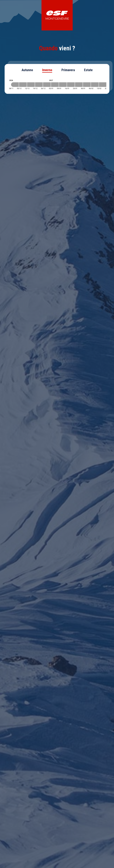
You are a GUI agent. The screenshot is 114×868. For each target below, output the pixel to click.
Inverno (47, 70)
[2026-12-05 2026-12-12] (23, 85)
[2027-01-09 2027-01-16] (63, 85)
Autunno (27, 70)
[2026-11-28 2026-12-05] (15, 85)
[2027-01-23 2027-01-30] (79, 85)
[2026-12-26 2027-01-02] (47, 85)
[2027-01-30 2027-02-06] (87, 85)
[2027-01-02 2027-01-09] (55, 85)
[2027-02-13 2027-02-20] (103, 85)
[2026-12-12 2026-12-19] (31, 85)
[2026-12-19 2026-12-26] (39, 85)
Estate (88, 70)
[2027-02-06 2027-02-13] (95, 85)
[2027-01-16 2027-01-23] (71, 85)
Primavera (68, 70)
